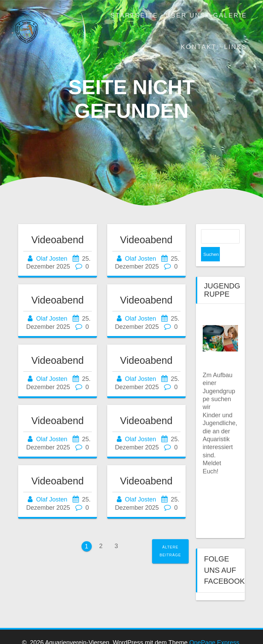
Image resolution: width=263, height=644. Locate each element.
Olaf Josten (52, 259)
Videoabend (57, 240)
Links (235, 47)
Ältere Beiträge (170, 551)
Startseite (134, 15)
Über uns (186, 15)
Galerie (230, 15)
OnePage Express (214, 629)
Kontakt (199, 47)
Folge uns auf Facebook (224, 556)
